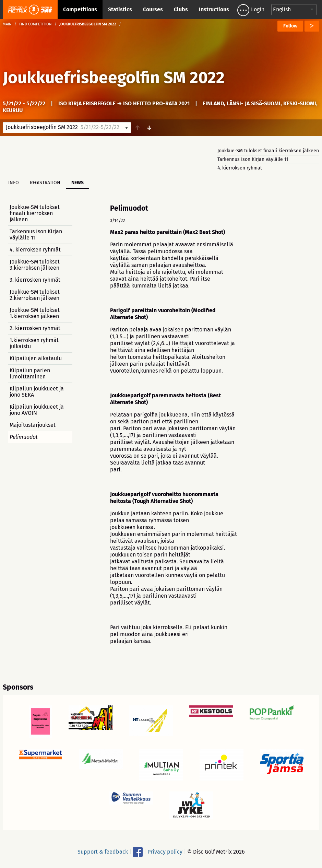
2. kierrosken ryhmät (35, 328)
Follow (290, 26)
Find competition (35, 24)
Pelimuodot (24, 437)
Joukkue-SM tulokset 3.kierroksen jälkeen (35, 265)
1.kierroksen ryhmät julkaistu (34, 343)
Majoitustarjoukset (33, 425)
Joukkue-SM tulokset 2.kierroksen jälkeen (35, 295)
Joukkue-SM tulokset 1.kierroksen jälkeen (35, 313)
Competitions (80, 9)
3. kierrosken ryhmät (35, 280)
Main (7, 24)
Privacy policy (165, 851)
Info (14, 183)
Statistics (120, 9)
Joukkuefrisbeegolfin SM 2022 (114, 78)
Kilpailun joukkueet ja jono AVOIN (37, 410)
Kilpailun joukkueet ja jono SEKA (37, 392)
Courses (153, 9)
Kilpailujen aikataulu (36, 358)
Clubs (181, 9)
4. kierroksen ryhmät (240, 168)
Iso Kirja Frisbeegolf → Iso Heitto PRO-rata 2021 (124, 103)
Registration (45, 183)
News (77, 183)
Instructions (214, 9)
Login (258, 9)
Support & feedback (103, 851)
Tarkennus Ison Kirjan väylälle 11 (253, 159)
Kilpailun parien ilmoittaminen (30, 373)
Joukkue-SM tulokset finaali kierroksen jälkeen (268, 151)
